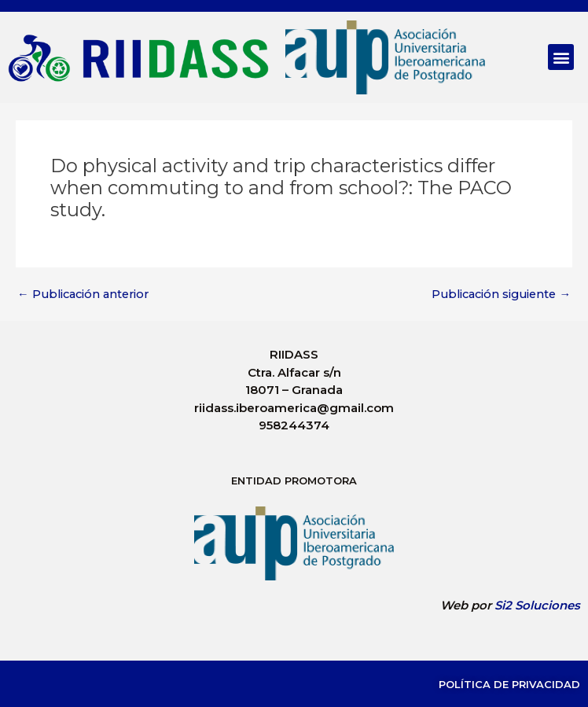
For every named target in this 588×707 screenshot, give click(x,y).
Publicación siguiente (501, 295)
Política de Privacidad (509, 684)
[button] (561, 57)
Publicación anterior (83, 295)
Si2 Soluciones (537, 605)
